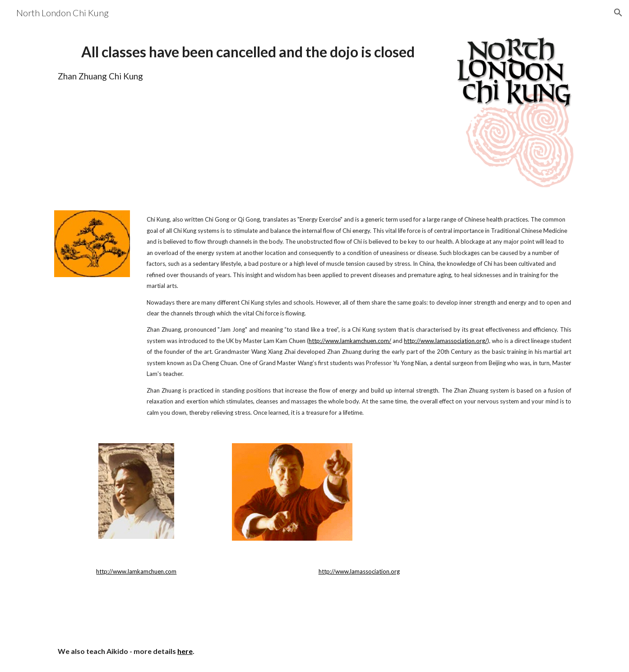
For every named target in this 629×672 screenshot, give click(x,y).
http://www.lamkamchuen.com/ (350, 341)
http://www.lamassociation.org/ (446, 341)
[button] (618, 13)
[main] (248, 62)
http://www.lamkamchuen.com (136, 571)
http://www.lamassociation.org (359, 571)
